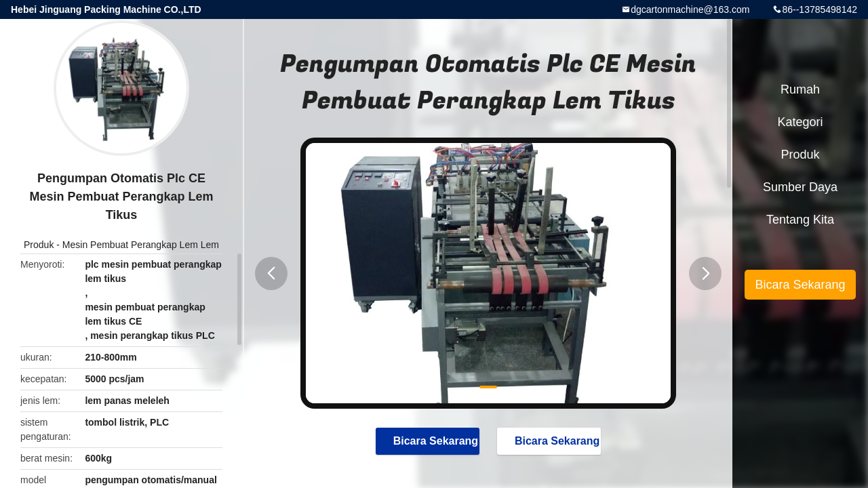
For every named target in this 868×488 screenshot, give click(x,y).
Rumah (800, 89)
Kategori (800, 122)
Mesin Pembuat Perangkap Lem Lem (141, 245)
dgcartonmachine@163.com (690, 9)
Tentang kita (800, 220)
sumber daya (800, 187)
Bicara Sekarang (429, 441)
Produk (39, 245)
